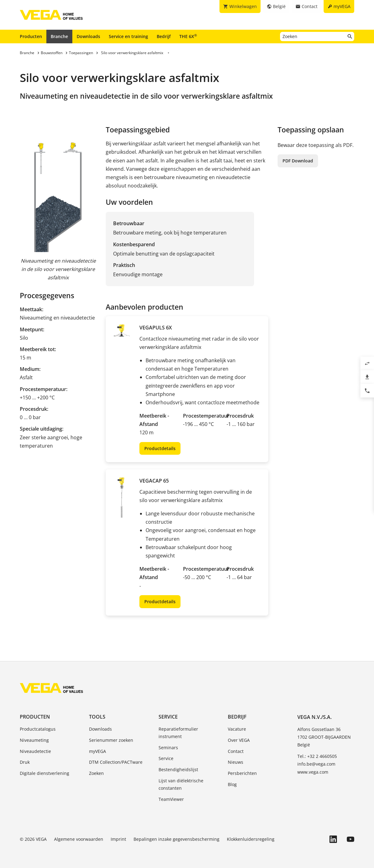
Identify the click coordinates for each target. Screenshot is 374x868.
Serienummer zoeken (111, 740)
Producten (31, 36)
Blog (232, 784)
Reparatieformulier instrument (178, 733)
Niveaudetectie (35, 751)
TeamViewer (171, 799)
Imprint (118, 839)
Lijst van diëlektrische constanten (181, 784)
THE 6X (188, 36)
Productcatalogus (38, 729)
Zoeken (96, 773)
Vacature (237, 729)
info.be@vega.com (316, 764)
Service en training (128, 36)
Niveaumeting (34, 740)
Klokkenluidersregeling (251, 839)
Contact (236, 751)
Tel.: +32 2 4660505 (317, 756)
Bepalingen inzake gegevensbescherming (176, 839)
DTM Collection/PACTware (116, 762)
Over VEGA (239, 740)
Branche (59, 36)
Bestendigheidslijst (178, 769)
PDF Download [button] (298, 161)
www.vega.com (313, 772)
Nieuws (236, 762)
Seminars (168, 748)
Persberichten (242, 773)
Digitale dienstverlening (45, 773)
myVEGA (98, 751)
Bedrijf (164, 36)
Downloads (88, 36)
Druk (25, 762)
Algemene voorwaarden (79, 839)
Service (168, 717)
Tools (97, 717)
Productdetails (160, 448)
